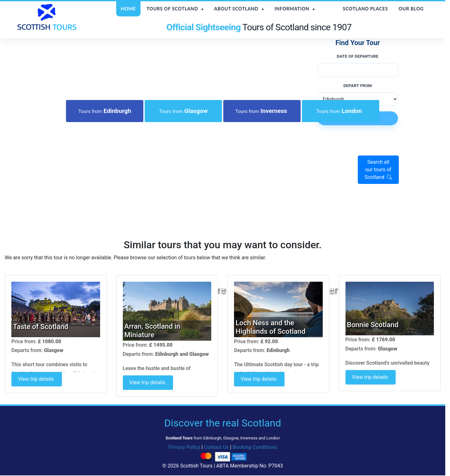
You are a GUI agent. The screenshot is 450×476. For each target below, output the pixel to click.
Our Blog (411, 9)
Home (128, 9)
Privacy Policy (184, 447)
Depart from (357, 86)
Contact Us (216, 447)
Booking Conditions (255, 447)
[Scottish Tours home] (48, 17)
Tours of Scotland (172, 9)
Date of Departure (358, 56)
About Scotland (236, 9)
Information (292, 9)
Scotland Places (366, 9)
